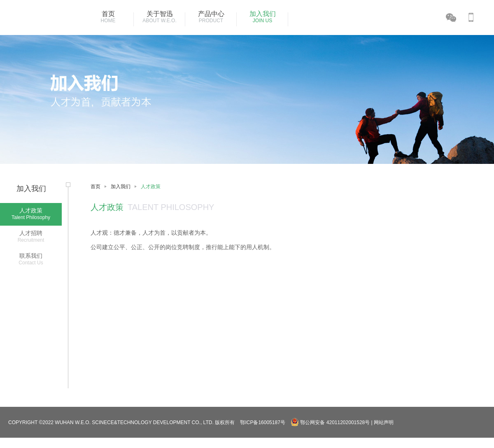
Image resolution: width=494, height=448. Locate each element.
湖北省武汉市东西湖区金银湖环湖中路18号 (321, 444)
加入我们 (121, 187)
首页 (96, 187)
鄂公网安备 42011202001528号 (331, 422)
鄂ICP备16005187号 (262, 422)
